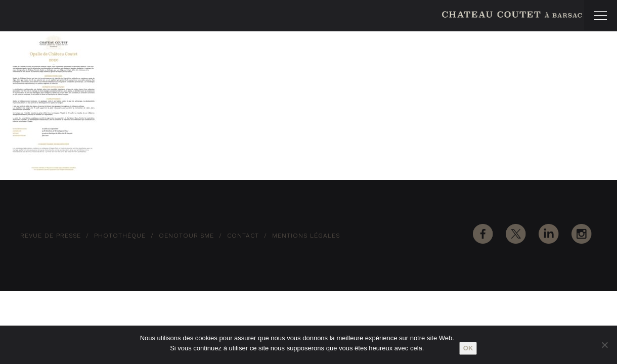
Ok (468, 348)
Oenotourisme (186, 236)
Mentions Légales (306, 236)
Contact (243, 236)
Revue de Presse (51, 236)
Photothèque (120, 236)
